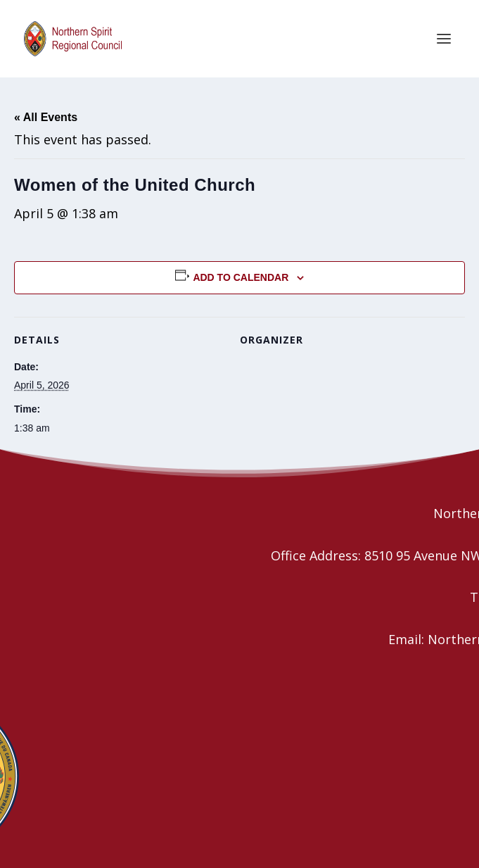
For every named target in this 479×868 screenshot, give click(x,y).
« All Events (46, 117)
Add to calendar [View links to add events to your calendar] (241, 277)
